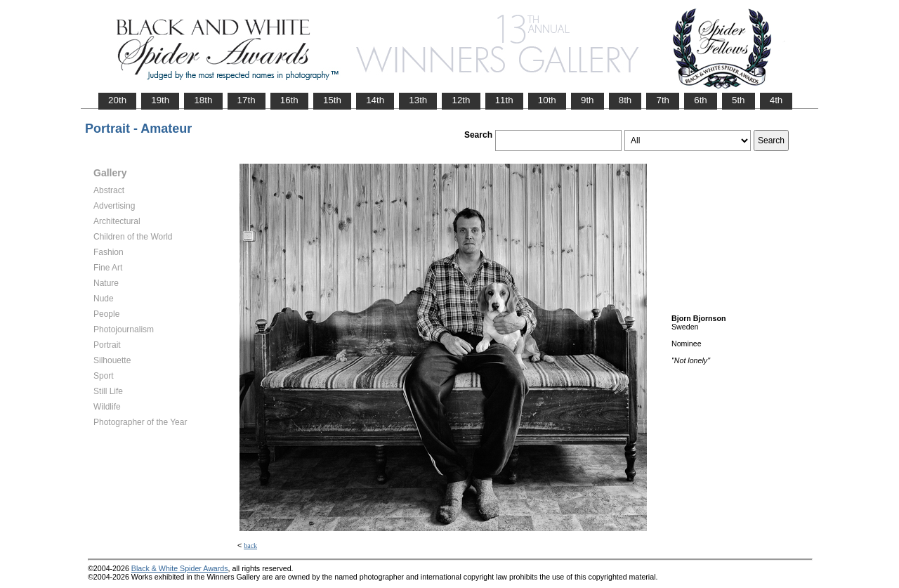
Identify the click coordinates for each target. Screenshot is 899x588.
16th (289, 100)
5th (739, 100)
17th (247, 100)
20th (117, 100)
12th (461, 100)
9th (588, 100)
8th (625, 100)
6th (701, 100)
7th (663, 100)
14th (375, 100)
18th (203, 100)
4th (776, 100)
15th (332, 100)
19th (160, 100)
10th (547, 100)
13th (418, 100)
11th (504, 100)
